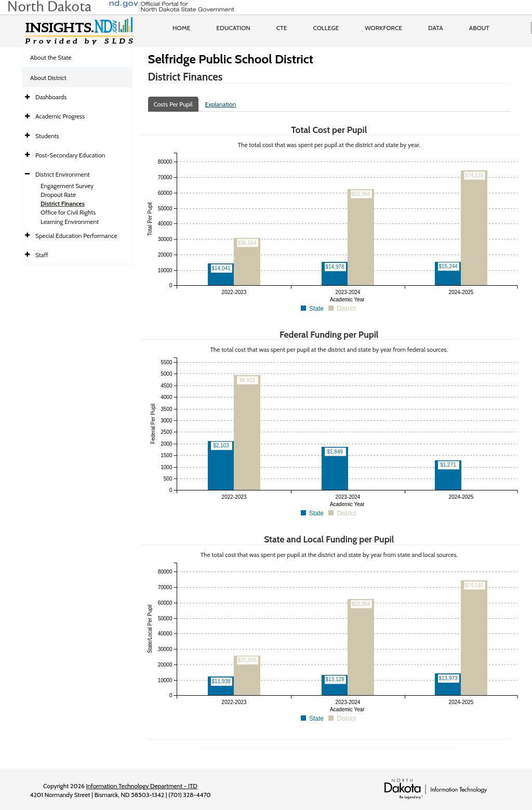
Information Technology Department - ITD (142, 786)
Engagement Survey (67, 186)
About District (48, 78)
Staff (42, 255)
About (479, 28)
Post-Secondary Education (70, 155)
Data (436, 28)
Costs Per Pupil (173, 104)
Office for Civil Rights (68, 212)
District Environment (63, 174)
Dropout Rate (58, 195)
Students (47, 136)
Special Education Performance (76, 236)
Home (181, 28)
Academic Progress (60, 116)
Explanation (221, 104)
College (326, 28)
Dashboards (51, 97)
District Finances (63, 203)
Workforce (383, 28)
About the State (51, 57)
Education (233, 28)
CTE (282, 28)
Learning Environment (70, 222)
